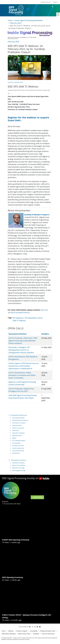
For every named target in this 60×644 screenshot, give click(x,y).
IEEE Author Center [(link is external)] (18, 468)
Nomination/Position (18, 334)
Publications (16, 430)
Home (10, 20)
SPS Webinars (18, 318)
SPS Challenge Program (19, 441)
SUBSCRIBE (37, 497)
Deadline (45, 334)
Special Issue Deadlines (19, 465)
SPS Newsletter (16, 443)
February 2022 (16, 23)
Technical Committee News (15, 82)
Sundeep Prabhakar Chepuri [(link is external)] (37, 215)
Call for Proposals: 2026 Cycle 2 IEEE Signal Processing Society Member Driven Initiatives (23, 341)
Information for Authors (19, 423)
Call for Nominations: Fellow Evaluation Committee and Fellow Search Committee (22, 375)
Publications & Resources (19, 415)
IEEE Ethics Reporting (9, 634)
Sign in (55, 2)
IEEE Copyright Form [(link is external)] (19, 470)
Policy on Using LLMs (18, 428)
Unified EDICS (16, 453)
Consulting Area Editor (18, 418)
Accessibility (34, 631)
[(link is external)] (28, 119)
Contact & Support (22, 631)
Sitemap (11, 631)
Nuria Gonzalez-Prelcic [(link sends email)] (20, 313)
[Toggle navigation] (58, 15)
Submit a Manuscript (18, 448)
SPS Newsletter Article (33, 318)
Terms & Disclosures (48, 634)
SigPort (14, 438)
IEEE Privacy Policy (24, 634)
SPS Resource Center (18, 446)
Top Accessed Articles (18, 451)
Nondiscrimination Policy (48, 631)
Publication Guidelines (18, 433)
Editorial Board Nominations (20, 420)
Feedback (36, 634)
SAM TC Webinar (19, 321)
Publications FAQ (17, 435)
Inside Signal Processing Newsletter (29, 20)
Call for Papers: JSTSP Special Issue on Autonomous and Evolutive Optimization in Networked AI (24, 366)
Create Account (46, 2)
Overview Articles (17, 425)
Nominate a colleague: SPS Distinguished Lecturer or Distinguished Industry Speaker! (21, 350)
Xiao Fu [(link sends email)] (44, 310)
